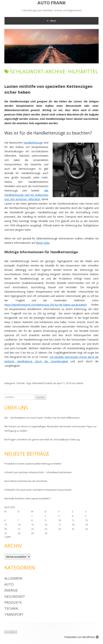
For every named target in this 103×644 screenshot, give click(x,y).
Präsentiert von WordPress (82, 637)
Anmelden (11, 632)
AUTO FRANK (52, 3)
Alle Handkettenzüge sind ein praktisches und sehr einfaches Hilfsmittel (26, 195)
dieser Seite (43, 243)
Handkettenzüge (33, 143)
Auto (9, 584)
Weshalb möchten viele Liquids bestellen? (27, 498)
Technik (20, 383)
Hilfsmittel (38, 383)
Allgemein (13, 578)
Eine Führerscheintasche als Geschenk (26, 481)
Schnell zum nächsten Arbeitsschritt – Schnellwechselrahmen (38, 472)
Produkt (48, 383)
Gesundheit (15, 596)
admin (80, 383)
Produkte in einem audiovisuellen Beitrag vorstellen (33, 464)
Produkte (13, 602)
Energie (11, 590)
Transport (14, 614)
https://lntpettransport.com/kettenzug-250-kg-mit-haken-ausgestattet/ (46, 305)
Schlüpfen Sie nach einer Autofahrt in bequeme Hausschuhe (38, 490)
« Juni (7, 537)
